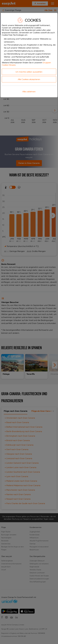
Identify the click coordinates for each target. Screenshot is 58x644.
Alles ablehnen (29, 92)
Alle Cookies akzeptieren (29, 79)
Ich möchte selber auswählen (29, 72)
